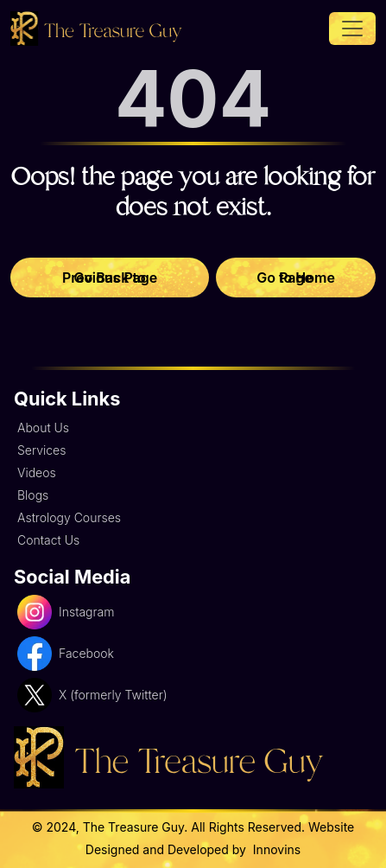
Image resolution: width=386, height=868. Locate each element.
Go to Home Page (296, 278)
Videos (37, 472)
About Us (43, 428)
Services (41, 450)
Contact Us (48, 540)
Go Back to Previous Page (110, 278)
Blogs (33, 495)
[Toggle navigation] (352, 29)
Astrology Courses (69, 517)
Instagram (66, 612)
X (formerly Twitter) (92, 695)
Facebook (66, 654)
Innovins (275, 849)
